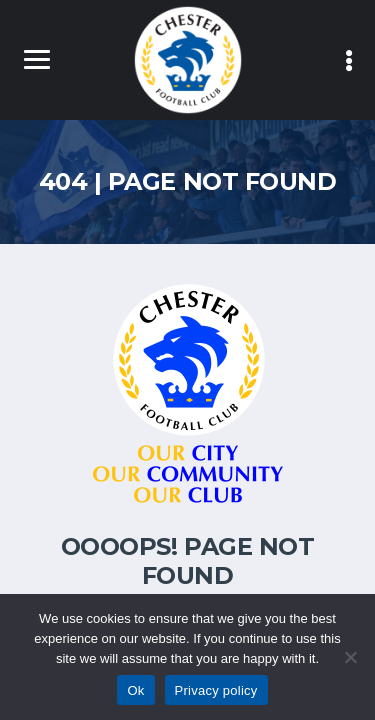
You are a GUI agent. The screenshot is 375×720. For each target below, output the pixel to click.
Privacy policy (216, 690)
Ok (135, 690)
